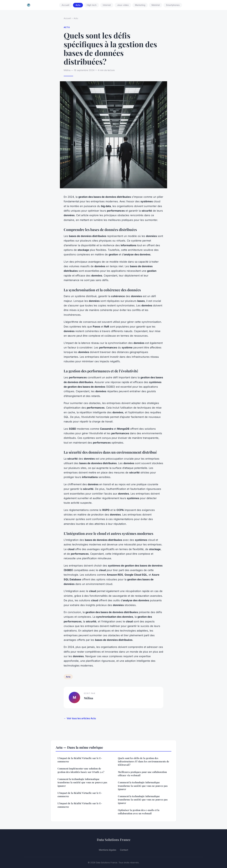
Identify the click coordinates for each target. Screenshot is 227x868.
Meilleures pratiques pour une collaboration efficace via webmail (142, 774)
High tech (92, 5)
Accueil (65, 5)
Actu (78, 5)
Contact (124, 850)
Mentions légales (108, 850)
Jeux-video (123, 5)
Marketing (140, 5)
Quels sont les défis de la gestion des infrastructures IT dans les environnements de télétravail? (144, 761)
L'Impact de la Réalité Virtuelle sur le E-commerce (80, 760)
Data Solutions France (114, 840)
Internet (107, 5)
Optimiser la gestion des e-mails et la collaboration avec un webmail (139, 812)
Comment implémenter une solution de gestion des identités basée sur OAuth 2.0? (81, 770)
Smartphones (173, 5)
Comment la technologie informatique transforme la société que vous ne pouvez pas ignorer (82, 782)
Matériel (156, 5)
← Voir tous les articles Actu (80, 718)
